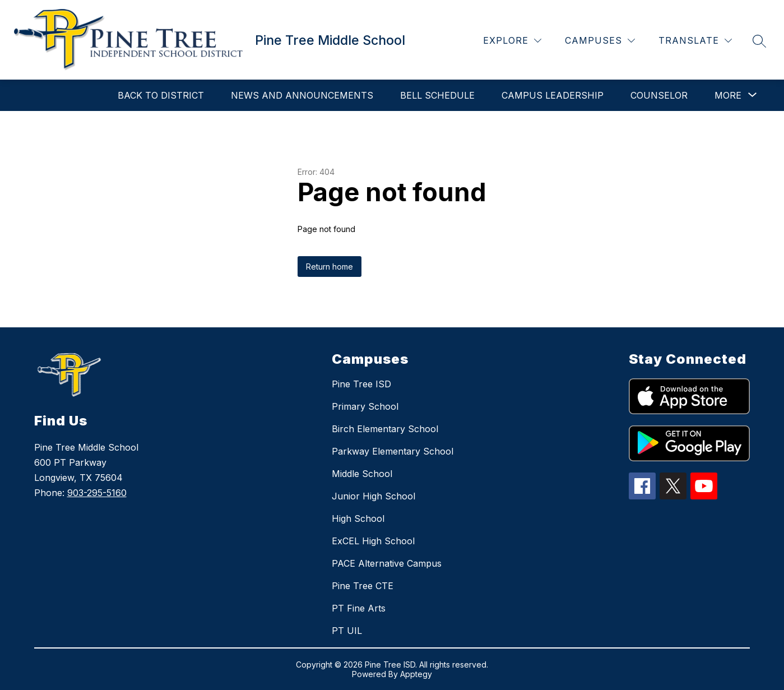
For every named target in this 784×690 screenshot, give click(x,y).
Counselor (659, 95)
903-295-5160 (97, 493)
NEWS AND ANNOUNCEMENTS (302, 95)
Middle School (362, 474)
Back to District (161, 95)
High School (358, 518)
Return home (330, 267)
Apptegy (416, 674)
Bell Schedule (437, 95)
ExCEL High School (373, 541)
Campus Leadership (553, 95)
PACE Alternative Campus (387, 563)
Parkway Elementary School (393, 451)
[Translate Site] (695, 41)
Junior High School (374, 496)
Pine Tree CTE (363, 586)
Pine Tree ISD (361, 384)
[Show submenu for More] (728, 95)
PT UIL (347, 631)
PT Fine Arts (359, 608)
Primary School (365, 406)
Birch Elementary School (385, 429)
